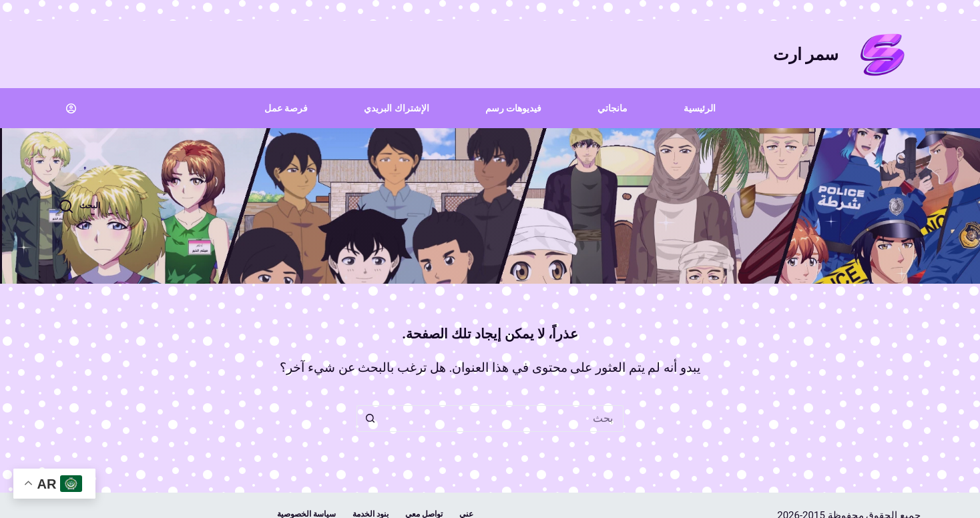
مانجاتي (612, 108)
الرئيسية (700, 108)
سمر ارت (806, 54)
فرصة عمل (286, 108)
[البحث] (80, 206)
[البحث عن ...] (503, 419)
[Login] (71, 108)
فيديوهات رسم (513, 108)
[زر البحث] (370, 419)
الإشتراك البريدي (396, 108)
